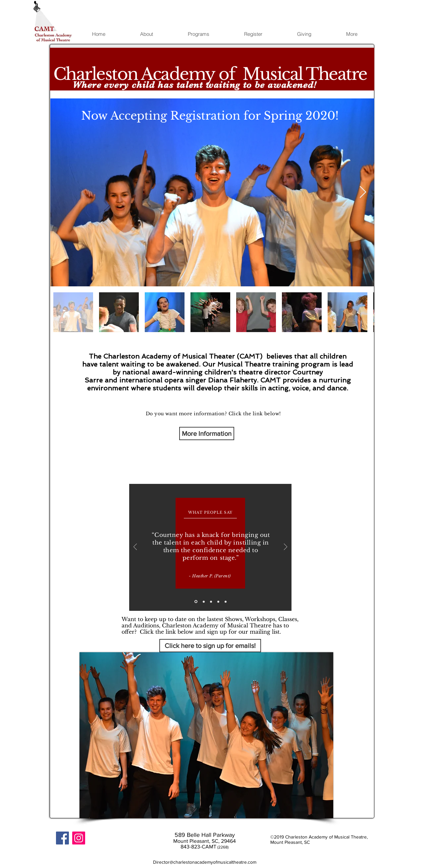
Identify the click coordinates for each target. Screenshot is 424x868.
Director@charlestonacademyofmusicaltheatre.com (205, 862)
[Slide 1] (196, 602)
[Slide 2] (204, 602)
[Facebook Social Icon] (62, 838)
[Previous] (135, 547)
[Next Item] (363, 192)
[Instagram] (79, 838)
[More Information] (207, 434)
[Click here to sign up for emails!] (210, 646)
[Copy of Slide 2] (211, 602)
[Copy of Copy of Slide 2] (218, 602)
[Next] (286, 547)
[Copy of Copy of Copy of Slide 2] (226, 602)
